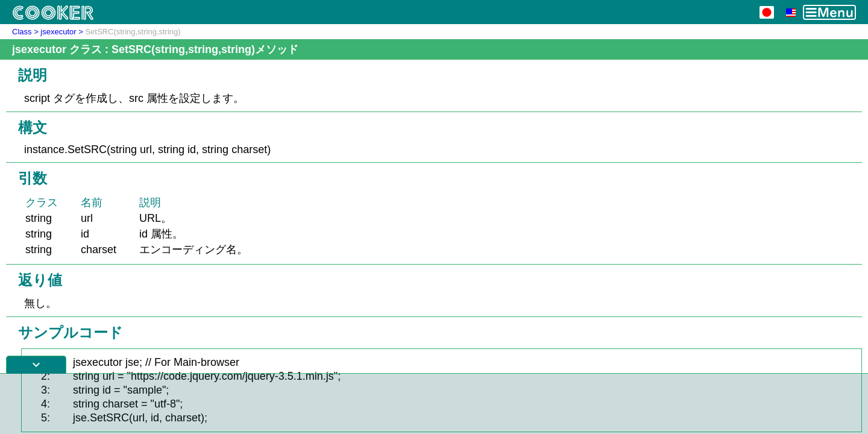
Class (22, 32)
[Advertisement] (434, 404)
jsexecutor (58, 32)
